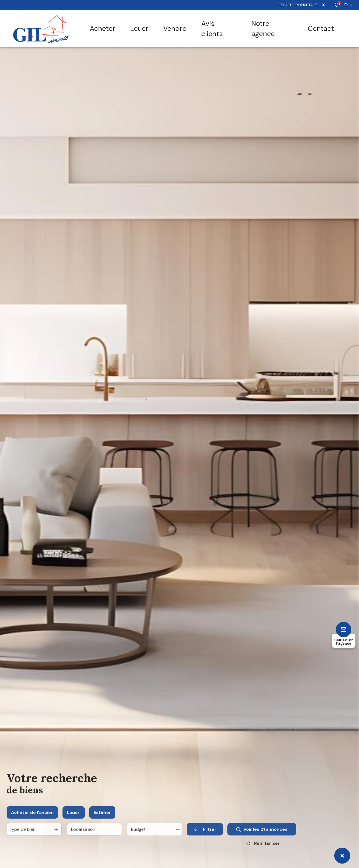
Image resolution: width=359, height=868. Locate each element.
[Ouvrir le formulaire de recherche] (205, 834)
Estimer (102, 817)
